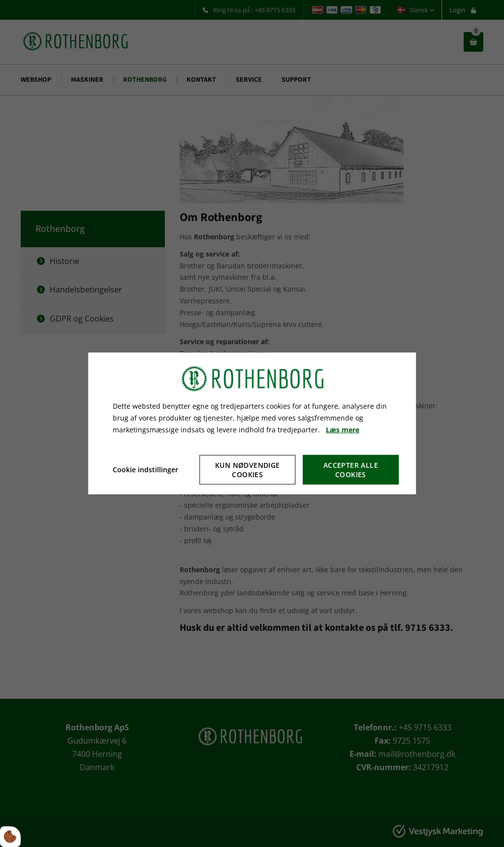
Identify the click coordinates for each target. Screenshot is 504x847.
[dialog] (252, 423)
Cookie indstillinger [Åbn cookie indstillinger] (145, 470)
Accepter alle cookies (351, 470)
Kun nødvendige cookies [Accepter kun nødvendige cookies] (248, 470)
